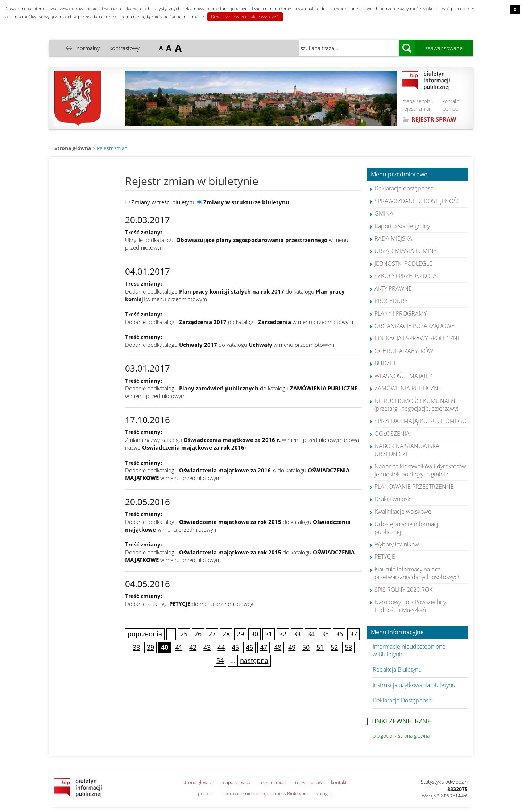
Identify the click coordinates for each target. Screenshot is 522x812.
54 (220, 660)
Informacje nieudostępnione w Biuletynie (409, 650)
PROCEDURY (391, 301)
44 (221, 647)
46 (249, 647)
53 (348, 647)
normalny (88, 48)
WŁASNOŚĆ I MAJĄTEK (403, 376)
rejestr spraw (309, 782)
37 (353, 634)
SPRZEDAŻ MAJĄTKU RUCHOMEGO (420, 421)
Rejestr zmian (112, 148)
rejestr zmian (417, 109)
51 (320, 647)
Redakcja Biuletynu (397, 669)
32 (283, 634)
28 (226, 634)
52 (334, 647)
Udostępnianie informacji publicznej (407, 528)
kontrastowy (125, 48)
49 (292, 647)
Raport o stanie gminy (402, 226)
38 (136, 647)
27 (212, 634)
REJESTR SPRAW (434, 119)
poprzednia (145, 634)
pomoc (450, 109)
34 (311, 634)
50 (306, 647)
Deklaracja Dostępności (403, 700)
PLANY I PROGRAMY (401, 313)
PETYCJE (385, 557)
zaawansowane (444, 48)
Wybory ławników (397, 544)
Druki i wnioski (393, 499)
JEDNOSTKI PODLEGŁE (403, 263)
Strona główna (73, 148)
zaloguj (324, 793)
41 (179, 647)
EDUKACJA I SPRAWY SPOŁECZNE (418, 338)
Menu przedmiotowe (399, 175)
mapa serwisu (418, 101)
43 (207, 647)
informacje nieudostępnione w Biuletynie (265, 793)
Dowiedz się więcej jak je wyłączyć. (245, 17)
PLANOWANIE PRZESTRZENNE (414, 487)
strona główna (198, 782)
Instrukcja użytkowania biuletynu (414, 685)
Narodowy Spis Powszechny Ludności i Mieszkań (410, 606)
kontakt (451, 101)
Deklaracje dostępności (405, 188)
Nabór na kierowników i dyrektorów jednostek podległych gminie (420, 470)
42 (193, 647)
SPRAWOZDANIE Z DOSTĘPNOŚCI (418, 201)
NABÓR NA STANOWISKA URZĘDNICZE (407, 450)
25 (184, 634)
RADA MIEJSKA (393, 238)
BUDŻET (385, 363)
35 (325, 634)
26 (198, 634)
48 (278, 647)
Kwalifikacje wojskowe (403, 512)
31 (269, 634)
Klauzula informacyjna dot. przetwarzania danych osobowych (418, 573)
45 (235, 647)
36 (339, 634)
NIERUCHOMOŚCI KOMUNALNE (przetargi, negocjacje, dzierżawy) (417, 405)
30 (254, 634)
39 (150, 647)
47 (264, 647)
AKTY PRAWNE (393, 288)
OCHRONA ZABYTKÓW (404, 351)
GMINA (384, 213)
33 (297, 634)
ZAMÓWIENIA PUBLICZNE (408, 388)
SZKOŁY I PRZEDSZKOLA (406, 276)
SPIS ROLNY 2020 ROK (403, 590)
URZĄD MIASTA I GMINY (405, 251)
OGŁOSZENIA (392, 434)
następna (254, 660)
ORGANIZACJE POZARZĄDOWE (415, 326)
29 (240, 634)
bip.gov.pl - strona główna (401, 736)
